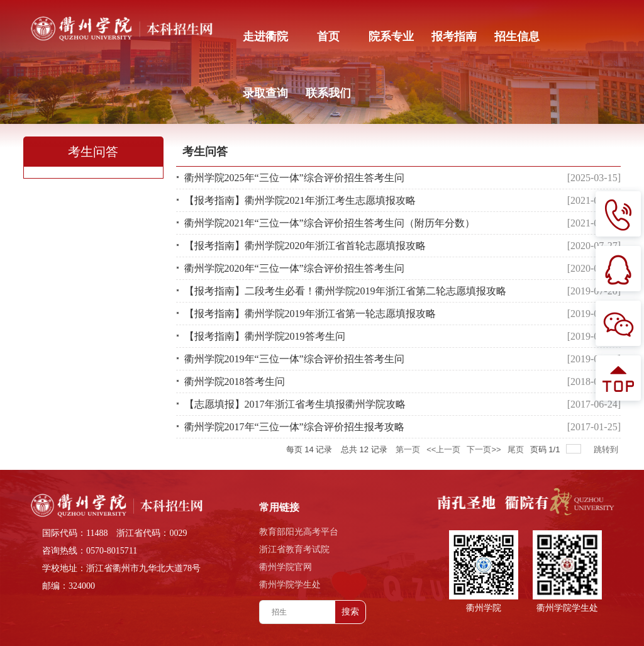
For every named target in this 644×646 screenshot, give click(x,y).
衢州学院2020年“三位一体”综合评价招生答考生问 (294, 268)
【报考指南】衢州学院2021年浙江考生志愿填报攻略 (300, 200)
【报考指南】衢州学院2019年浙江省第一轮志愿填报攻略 (310, 314)
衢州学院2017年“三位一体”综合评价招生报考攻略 (294, 427)
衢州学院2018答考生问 (235, 381)
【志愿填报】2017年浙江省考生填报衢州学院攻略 (295, 404)
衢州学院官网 (286, 567)
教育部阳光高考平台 (299, 532)
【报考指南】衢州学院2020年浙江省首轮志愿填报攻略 (305, 246)
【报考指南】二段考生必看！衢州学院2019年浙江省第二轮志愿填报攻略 (345, 291)
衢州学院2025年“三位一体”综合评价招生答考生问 (294, 178)
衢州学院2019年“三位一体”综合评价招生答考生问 (294, 359)
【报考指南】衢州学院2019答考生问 (265, 336)
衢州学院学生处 (290, 585)
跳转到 (607, 449)
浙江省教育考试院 (294, 549)
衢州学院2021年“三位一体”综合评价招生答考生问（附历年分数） (330, 223)
